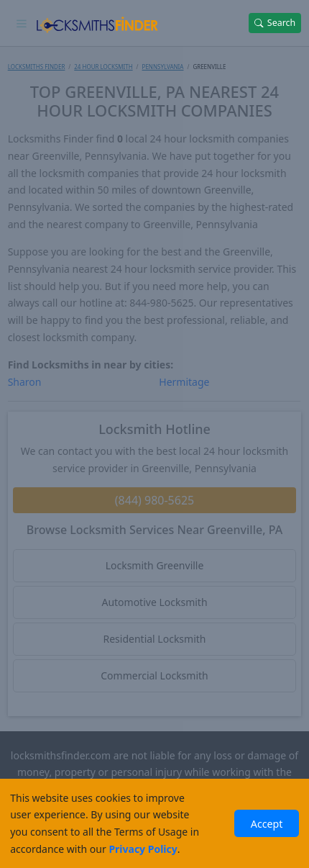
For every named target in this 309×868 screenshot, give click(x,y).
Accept (267, 824)
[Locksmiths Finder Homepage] (97, 23)
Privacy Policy (143, 849)
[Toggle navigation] (22, 23)
